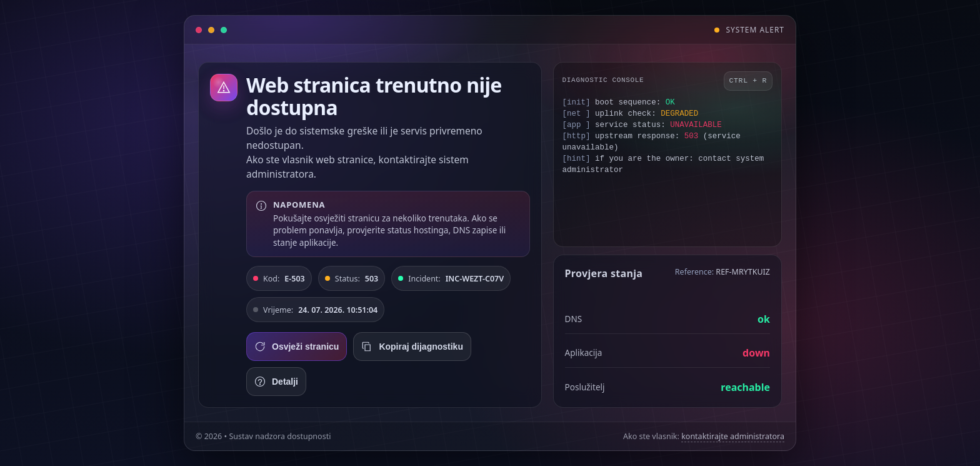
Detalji (276, 382)
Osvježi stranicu (297, 347)
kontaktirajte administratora (733, 436)
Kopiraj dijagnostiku (412, 347)
